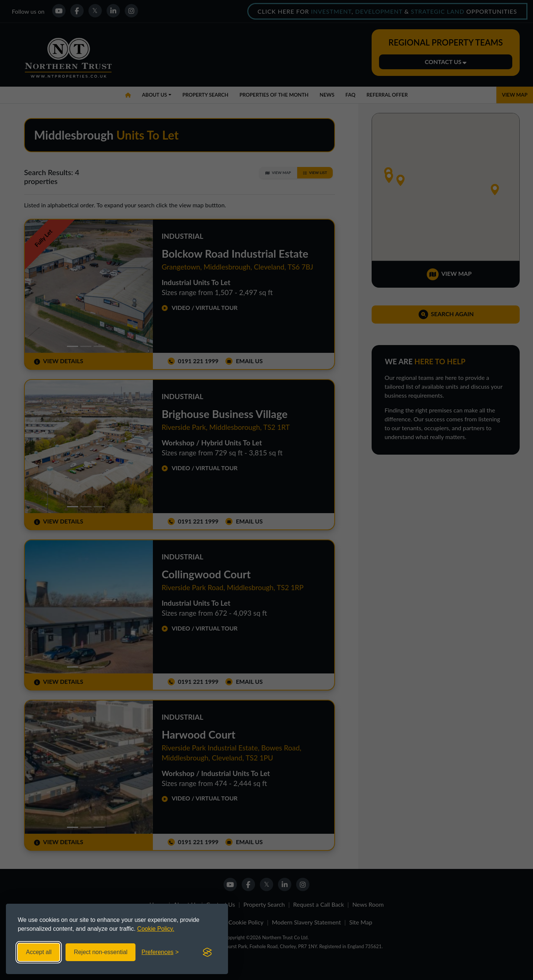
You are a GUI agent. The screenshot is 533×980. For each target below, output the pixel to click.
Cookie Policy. (156, 929)
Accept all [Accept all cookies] (39, 952)
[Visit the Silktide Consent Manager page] (207, 952)
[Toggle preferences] (160, 952)
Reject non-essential (100, 952)
